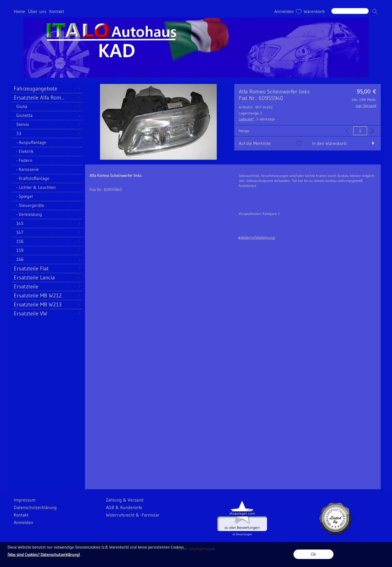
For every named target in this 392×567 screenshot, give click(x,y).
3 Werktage (257, 119)
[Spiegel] (47, 196)
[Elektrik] (47, 151)
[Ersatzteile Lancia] (47, 277)
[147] (47, 232)
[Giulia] (47, 106)
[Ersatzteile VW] (47, 313)
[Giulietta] (47, 115)
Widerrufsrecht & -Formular (133, 515)
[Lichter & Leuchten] (47, 187)
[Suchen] (350, 11)
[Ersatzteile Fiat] (47, 268)
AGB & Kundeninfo (124, 508)
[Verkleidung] (47, 214)
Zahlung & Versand (125, 500)
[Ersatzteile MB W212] (47, 295)
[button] (375, 11)
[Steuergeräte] (47, 205)
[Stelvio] (47, 124)
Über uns (37, 11)
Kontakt (57, 11)
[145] (47, 223)
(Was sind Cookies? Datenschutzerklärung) (44, 555)
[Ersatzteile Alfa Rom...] (47, 97)
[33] (47, 133)
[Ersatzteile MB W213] (47, 304)
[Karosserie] (47, 169)
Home (19, 11)
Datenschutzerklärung (35, 508)
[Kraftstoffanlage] (47, 178)
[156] (47, 241)
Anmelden (284, 11)
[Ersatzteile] (47, 286)
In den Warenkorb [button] (329, 143)
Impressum (25, 500)
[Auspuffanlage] (47, 142)
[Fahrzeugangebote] (47, 88)
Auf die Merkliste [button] (255, 143)
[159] (47, 250)
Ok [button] (314, 554)
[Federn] (47, 160)
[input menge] (360, 131)
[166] (47, 259)
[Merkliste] (299, 11)
